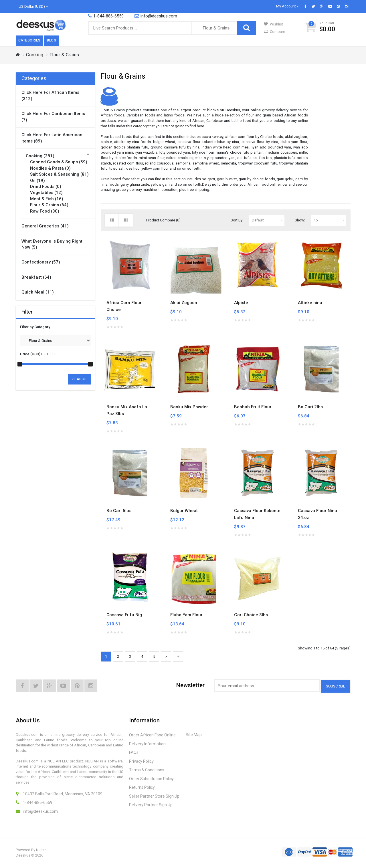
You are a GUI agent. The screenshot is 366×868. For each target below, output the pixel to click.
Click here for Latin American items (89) (52, 138)
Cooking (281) (40, 156)
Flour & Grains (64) (49, 205)
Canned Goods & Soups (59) (59, 162)
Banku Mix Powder (189, 407)
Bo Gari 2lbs (310, 407)
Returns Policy (142, 787)
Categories (29, 40)
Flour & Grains (64, 55)
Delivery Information (147, 744)
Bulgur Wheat (184, 511)
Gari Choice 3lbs (251, 615)
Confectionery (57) (41, 262)
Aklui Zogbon (184, 303)
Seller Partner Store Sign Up (154, 796)
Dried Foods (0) (46, 187)
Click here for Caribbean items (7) (53, 117)
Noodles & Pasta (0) (50, 168)
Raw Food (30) (45, 211)
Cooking (35, 55)
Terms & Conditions (147, 770)
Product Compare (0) (163, 220)
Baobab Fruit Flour (253, 407)
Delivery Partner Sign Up (151, 805)
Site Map (194, 735)
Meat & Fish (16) (47, 199)
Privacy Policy (141, 761)
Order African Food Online (152, 735)
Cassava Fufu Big (124, 615)
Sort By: (237, 220)
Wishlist (273, 24)
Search (79, 379)
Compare (274, 32)
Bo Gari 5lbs (119, 511)
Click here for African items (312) (50, 95)
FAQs (134, 752)
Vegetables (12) (46, 193)
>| (178, 656)
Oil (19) (37, 181)
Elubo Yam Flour (186, 615)
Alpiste (241, 303)
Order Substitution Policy (151, 779)
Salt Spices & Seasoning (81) (59, 174)
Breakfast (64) (36, 277)
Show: (300, 220)
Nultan (41, 850)
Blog (52, 40)
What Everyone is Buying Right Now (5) (52, 244)
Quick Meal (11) (38, 292)
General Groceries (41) (45, 226)
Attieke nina (310, 303)
